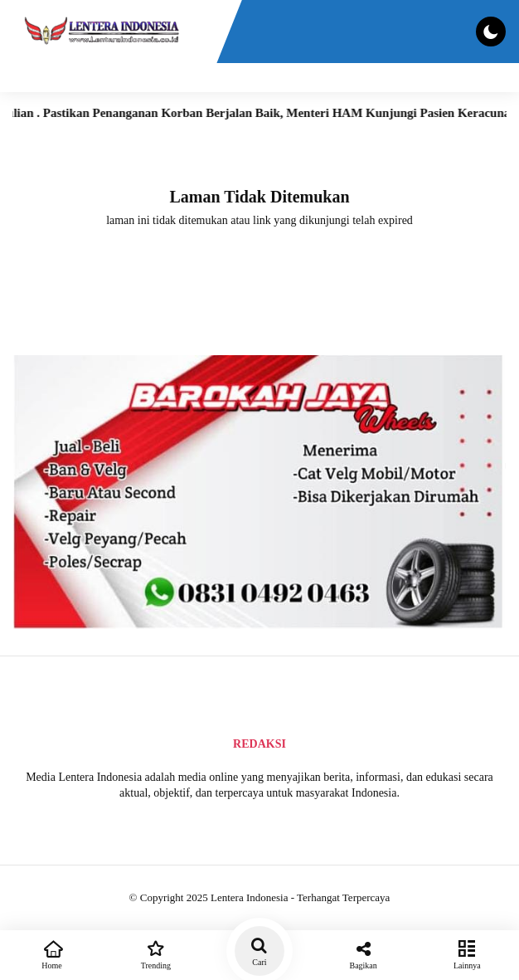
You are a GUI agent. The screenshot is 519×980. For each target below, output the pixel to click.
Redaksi (259, 744)
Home (52, 953)
